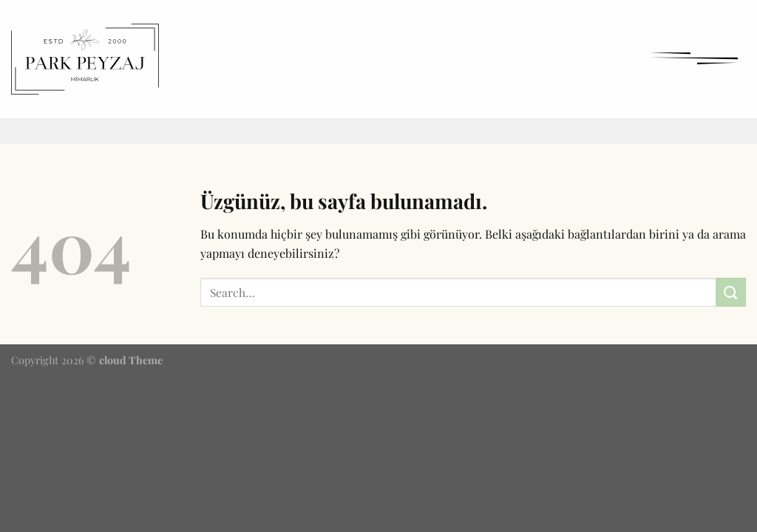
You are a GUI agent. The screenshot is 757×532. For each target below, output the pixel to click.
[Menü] (694, 58)
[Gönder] (731, 292)
